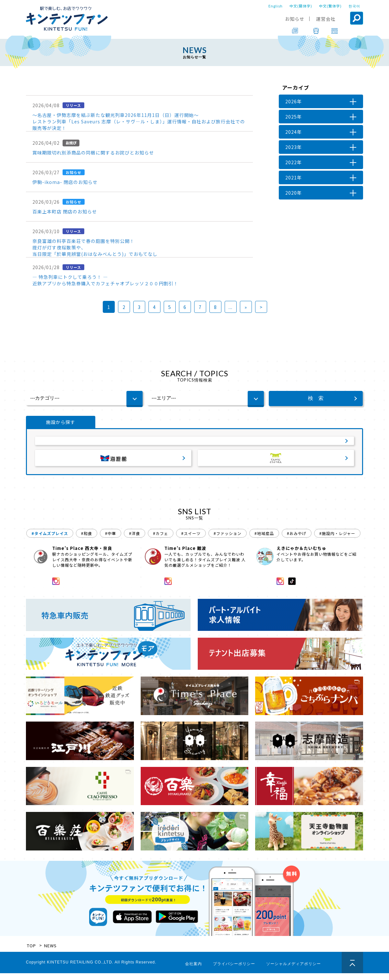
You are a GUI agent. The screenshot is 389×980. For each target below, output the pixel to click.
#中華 (111, 540)
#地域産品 (264, 540)
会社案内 (194, 971)
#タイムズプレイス (50, 540)
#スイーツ (191, 540)
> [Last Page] (261, 307)
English (276, 6)
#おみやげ (297, 540)
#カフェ (161, 540)
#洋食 (135, 540)
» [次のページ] (246, 307)
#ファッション (228, 540)
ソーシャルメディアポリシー (294, 971)
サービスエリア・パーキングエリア (194, 444)
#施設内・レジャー (337, 540)
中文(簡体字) (301, 6)
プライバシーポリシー (234, 971)
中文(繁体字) (330, 6)
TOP (31, 952)
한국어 (354, 6)
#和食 (87, 540)
